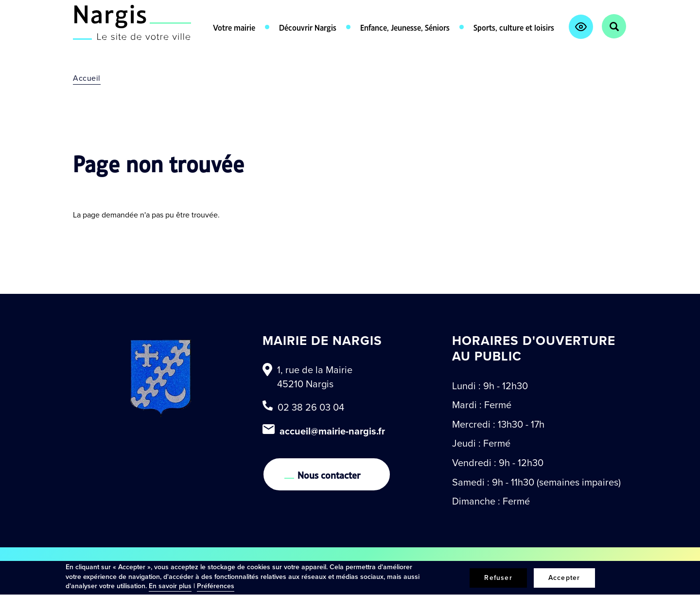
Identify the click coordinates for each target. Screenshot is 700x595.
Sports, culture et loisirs (514, 27)
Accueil (87, 78)
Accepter (564, 578)
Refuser (498, 578)
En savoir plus (170, 586)
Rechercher (614, 27)
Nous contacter (329, 474)
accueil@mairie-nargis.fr (332, 431)
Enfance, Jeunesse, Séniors (405, 27)
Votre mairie (234, 27)
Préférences (216, 586)
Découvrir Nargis (308, 27)
